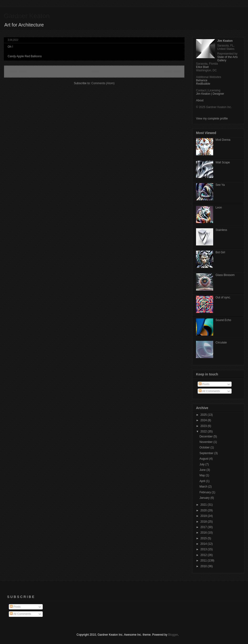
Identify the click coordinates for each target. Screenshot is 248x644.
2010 (204, 566)
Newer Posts (17, 72)
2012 (204, 555)
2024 (204, 420)
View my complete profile (212, 119)
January (205, 498)
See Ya (220, 185)
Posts (204, 384)
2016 (204, 533)
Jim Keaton (225, 41)
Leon (219, 208)
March (204, 487)
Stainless (221, 230)
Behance (202, 80)
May (202, 475)
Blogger (173, 635)
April (203, 481)
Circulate (221, 343)
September (207, 453)
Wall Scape (223, 162)
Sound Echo (223, 320)
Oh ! (10, 47)
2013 (204, 549)
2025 (204, 415)
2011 (204, 561)
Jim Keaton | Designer (210, 94)
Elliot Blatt (202, 67)
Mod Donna (223, 140)
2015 (204, 538)
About (200, 100)
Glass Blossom (225, 275)
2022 (204, 431)
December (206, 436)
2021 (204, 505)
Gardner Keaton (27, 16)
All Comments (209, 391)
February (205, 492)
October (205, 447)
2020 (204, 510)
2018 (204, 522)
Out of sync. (223, 297)
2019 (204, 516)
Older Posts (172, 72)
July (202, 464)
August (204, 459)
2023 (204, 426)
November (206, 442)
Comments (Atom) (103, 83)
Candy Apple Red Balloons (25, 56)
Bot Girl (220, 252)
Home (95, 72)
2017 (204, 527)
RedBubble (203, 84)
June (203, 470)
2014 (204, 544)
